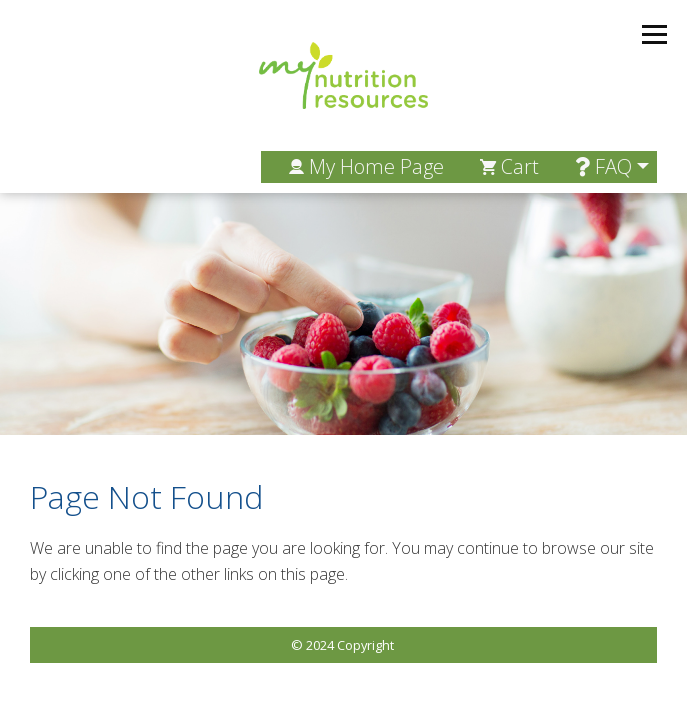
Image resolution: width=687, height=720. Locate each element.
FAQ (603, 166)
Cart (509, 166)
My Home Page (366, 166)
